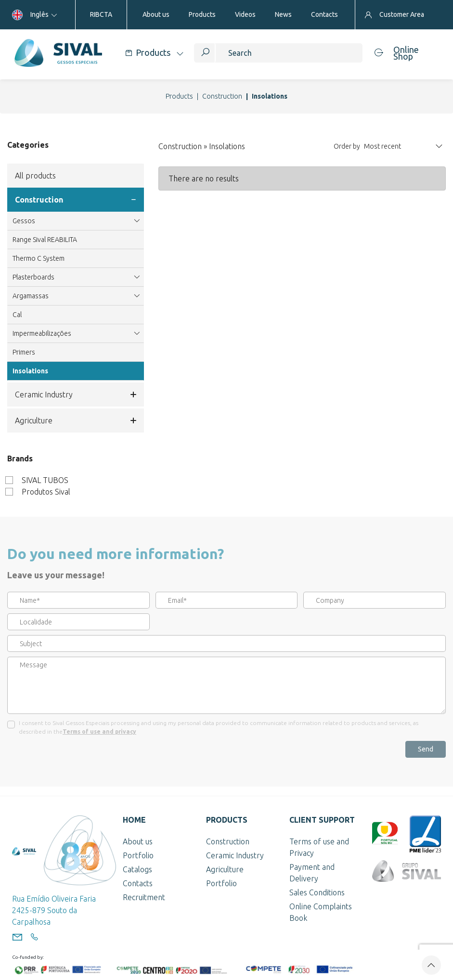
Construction (222, 96)
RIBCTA (101, 14)
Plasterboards (76, 277)
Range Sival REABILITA (45, 240)
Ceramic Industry (76, 395)
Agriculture (76, 420)
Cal (17, 315)
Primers (24, 352)
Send (426, 749)
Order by (347, 146)
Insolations (30, 371)
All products (35, 176)
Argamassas (76, 296)
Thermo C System (39, 258)
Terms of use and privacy (99, 732)
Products (179, 96)
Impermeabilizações (76, 333)
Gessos (76, 221)
